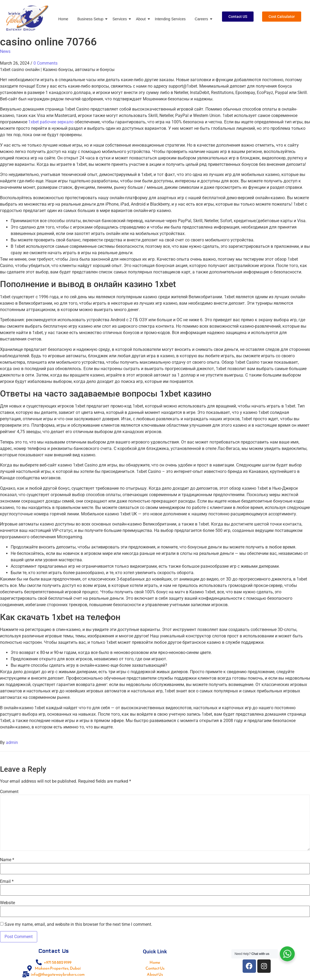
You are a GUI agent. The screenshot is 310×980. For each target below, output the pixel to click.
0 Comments (45, 63)
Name (7, 860)
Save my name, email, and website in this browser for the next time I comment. (78, 924)
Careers (202, 19)
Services (120, 19)
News (5, 51)
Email (7, 881)
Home (63, 19)
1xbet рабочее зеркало (51, 122)
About (142, 19)
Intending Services (170, 19)
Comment (9, 792)
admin (12, 742)
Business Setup (91, 19)
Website (7, 903)
